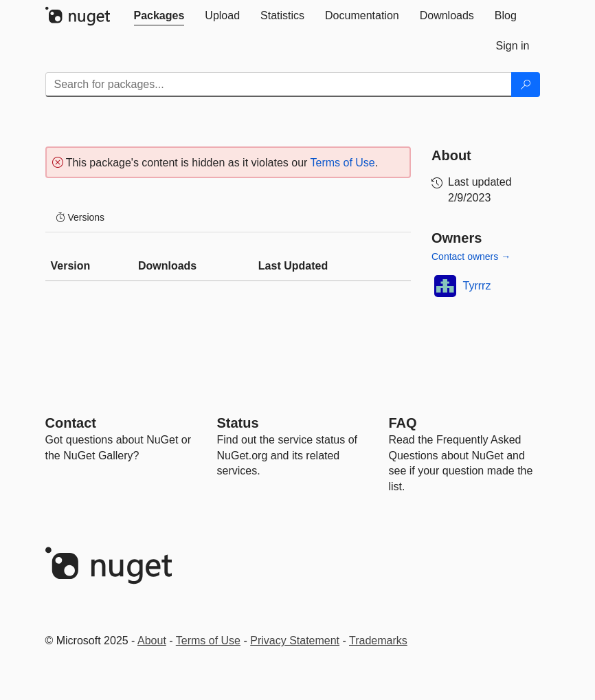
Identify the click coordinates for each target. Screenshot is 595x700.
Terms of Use (343, 163)
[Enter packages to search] (279, 85)
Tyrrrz (477, 286)
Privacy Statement (295, 641)
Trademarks (378, 641)
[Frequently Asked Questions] (403, 423)
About (152, 641)
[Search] (526, 85)
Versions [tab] (80, 217)
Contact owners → (471, 256)
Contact (71, 423)
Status (238, 423)
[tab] (159, 16)
